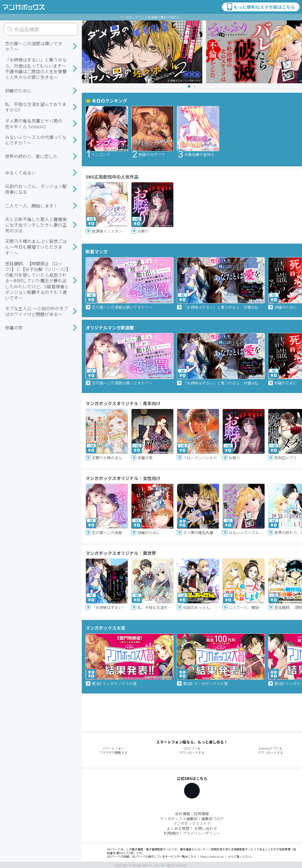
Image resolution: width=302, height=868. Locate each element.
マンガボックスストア (192, 823)
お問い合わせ (206, 828)
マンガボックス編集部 (179, 818)
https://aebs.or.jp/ (212, 857)
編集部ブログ (213, 818)
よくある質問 (178, 828)
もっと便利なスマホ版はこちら (260, 7)
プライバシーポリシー (201, 833)
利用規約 (171, 833)
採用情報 (201, 813)
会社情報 (182, 813)
